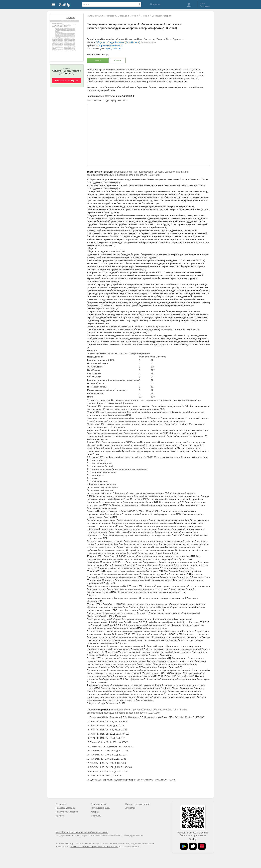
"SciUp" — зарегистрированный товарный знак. (94, 847)
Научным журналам (100, 808)
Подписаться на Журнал (67, 81)
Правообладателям (65, 808)
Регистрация (205, 6)
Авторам (95, 812)
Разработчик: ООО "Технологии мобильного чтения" (82, 832)
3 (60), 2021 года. (114, 49)
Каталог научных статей (137, 804)
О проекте (61, 804)
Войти (202, 3)
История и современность (109, 45)
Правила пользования (67, 812)
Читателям (96, 816)
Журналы (130, 808)
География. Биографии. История (122, 16)
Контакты (60, 816)
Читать (98, 60)
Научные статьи (95, 16)
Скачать (118, 60)
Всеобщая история (161, 16)
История (145, 16)
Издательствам (98, 804)
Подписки (155, 4)
